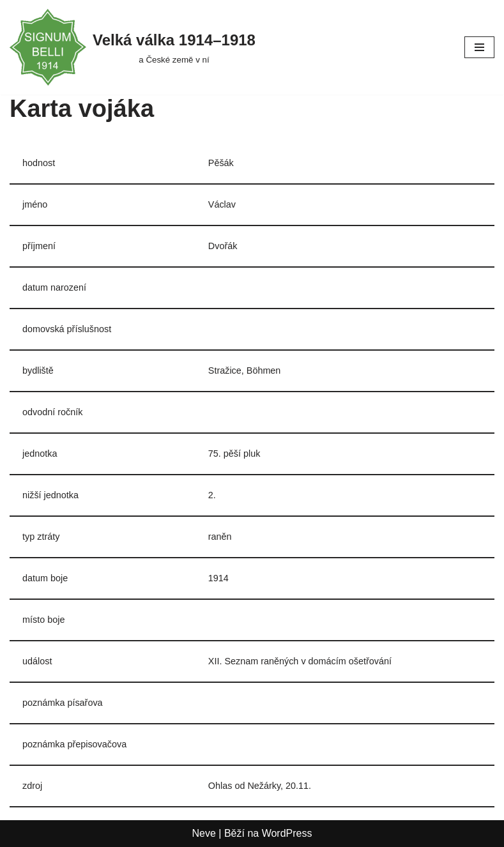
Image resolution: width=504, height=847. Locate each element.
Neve (204, 833)
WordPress (287, 833)
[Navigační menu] (479, 47)
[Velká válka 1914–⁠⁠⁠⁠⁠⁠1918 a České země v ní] (133, 47)
